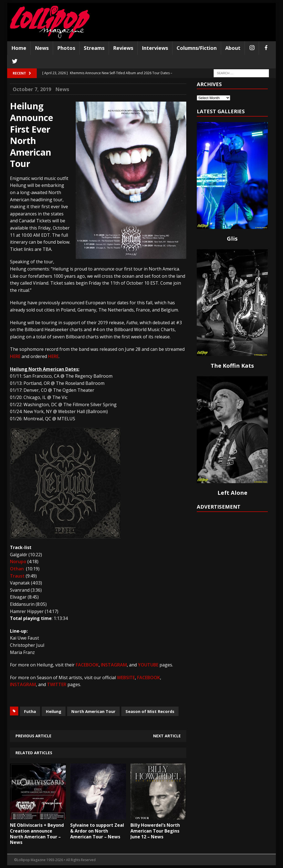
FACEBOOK (87, 665)
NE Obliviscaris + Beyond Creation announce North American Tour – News (37, 834)
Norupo (18, 562)
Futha (30, 711)
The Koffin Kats (232, 366)
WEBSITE (126, 678)
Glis (232, 239)
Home (19, 48)
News (42, 48)
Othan (17, 569)
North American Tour (93, 711)
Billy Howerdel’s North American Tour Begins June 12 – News (155, 831)
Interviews (155, 48)
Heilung (54, 711)
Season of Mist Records (150, 711)
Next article (167, 736)
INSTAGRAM (114, 665)
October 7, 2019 (32, 89)
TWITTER (57, 684)
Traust (17, 576)
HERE (15, 356)
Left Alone (232, 493)
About (233, 48)
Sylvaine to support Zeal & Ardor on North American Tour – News (97, 831)
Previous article (33, 736)
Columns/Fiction (197, 48)
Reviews (123, 48)
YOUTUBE (148, 665)
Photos (66, 48)
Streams (94, 48)
